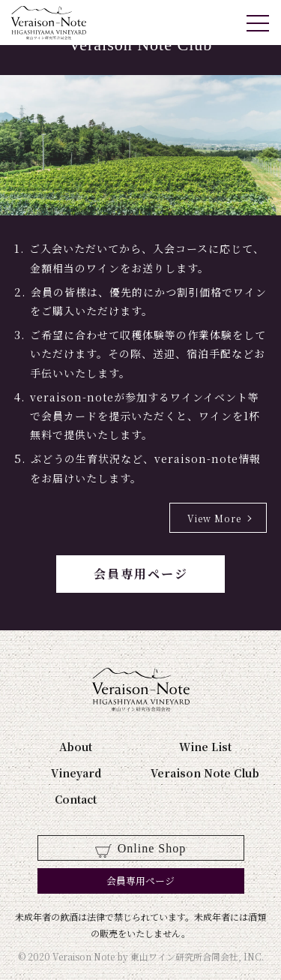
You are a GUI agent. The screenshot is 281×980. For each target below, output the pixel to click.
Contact (76, 799)
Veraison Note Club (205, 773)
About (76, 747)
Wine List (205, 747)
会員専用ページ (141, 574)
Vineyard (76, 773)
